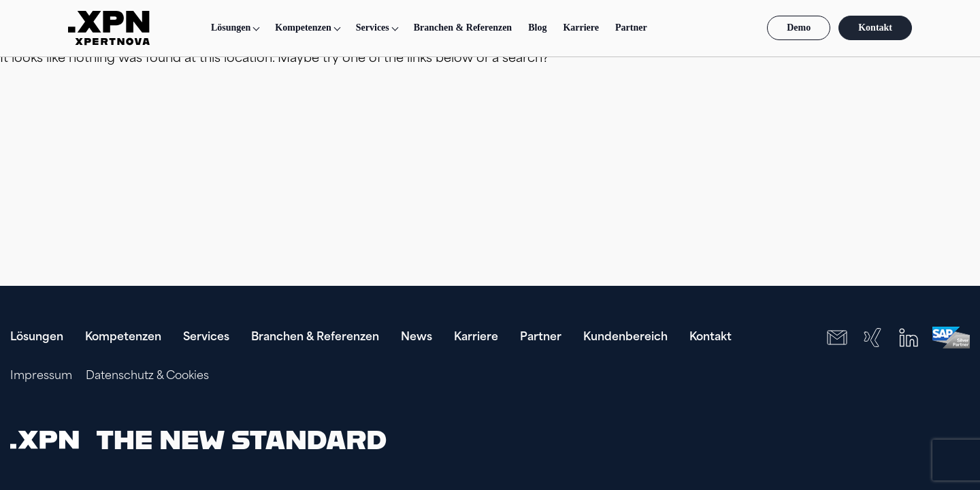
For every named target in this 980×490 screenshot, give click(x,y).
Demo (799, 28)
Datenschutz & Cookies (147, 376)
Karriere (581, 28)
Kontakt (875, 28)
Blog (537, 28)
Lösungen (231, 28)
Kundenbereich (625, 338)
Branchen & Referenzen (463, 28)
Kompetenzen (123, 338)
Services (206, 338)
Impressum (41, 376)
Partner (631, 28)
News (416, 338)
